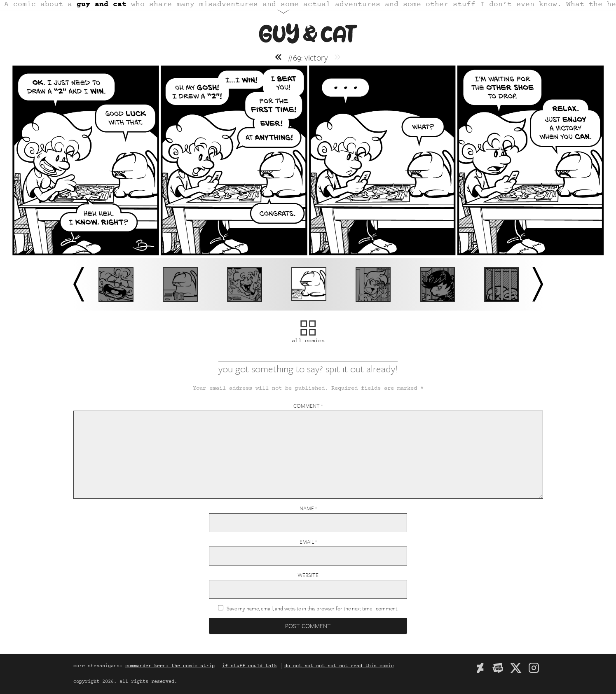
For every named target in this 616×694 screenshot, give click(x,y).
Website (308, 575)
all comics (308, 337)
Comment (308, 406)
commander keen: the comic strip (170, 666)
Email (308, 542)
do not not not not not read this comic (339, 666)
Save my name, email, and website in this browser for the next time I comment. (312, 608)
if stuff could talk (249, 666)
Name (308, 508)
